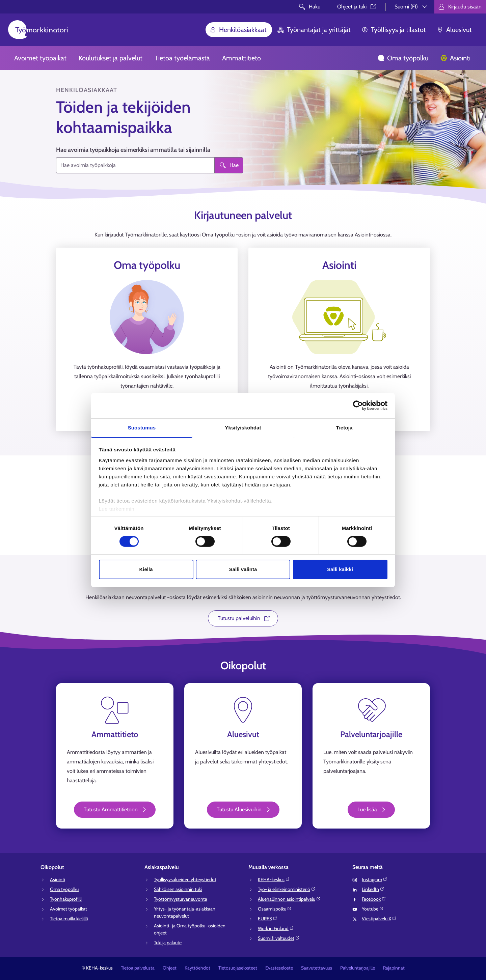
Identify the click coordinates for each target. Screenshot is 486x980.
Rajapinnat (394, 968)
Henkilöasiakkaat (238, 30)
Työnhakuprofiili (66, 899)
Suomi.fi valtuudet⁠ (279, 938)
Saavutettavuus (317, 968)
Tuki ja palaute (168, 943)
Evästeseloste (279, 968)
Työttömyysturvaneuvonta (181, 899)
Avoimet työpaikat (40, 58)
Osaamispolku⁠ (275, 909)
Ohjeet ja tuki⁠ (357, 7)
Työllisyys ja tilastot (394, 30)
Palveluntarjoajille (358, 968)
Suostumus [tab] (142, 427)
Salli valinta (243, 569)
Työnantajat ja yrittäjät (314, 30)
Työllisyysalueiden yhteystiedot (185, 879)
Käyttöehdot (197, 968)
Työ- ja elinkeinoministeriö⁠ (287, 889)
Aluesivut (454, 30)
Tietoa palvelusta (138, 968)
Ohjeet (170, 968)
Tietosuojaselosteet (238, 968)
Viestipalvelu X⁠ (379, 919)
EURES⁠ (268, 919)
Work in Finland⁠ (276, 928)
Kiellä (146, 569)
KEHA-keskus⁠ (274, 879)
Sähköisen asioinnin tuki (178, 889)
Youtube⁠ (373, 909)
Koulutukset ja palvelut (111, 58)
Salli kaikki (340, 569)
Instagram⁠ (375, 879)
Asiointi (455, 58)
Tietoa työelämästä (182, 58)
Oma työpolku (403, 58)
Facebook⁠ (374, 899)
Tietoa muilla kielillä (69, 919)
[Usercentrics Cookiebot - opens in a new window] (358, 405)
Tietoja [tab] (344, 427)
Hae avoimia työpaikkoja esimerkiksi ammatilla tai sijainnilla (133, 150)
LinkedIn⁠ (373, 889)
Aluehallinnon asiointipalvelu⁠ (289, 899)
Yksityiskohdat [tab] (243, 427)
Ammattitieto (241, 58)
